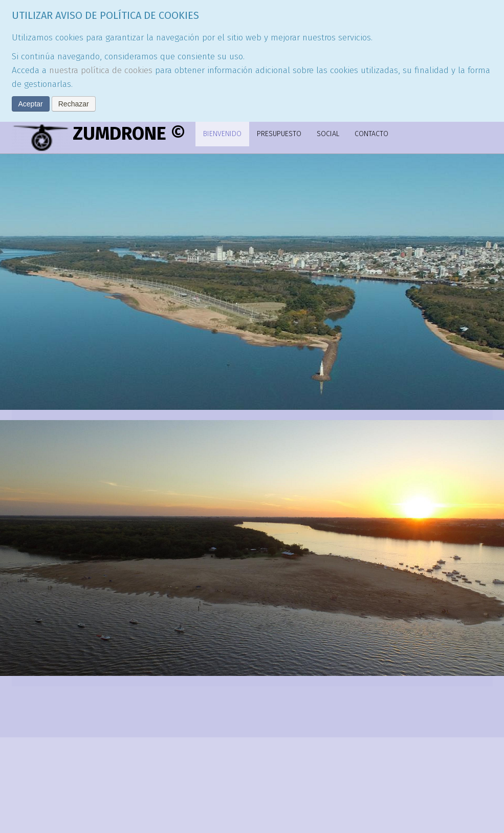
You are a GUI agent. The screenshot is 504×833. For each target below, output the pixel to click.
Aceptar (31, 104)
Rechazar (74, 104)
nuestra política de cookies (101, 70)
